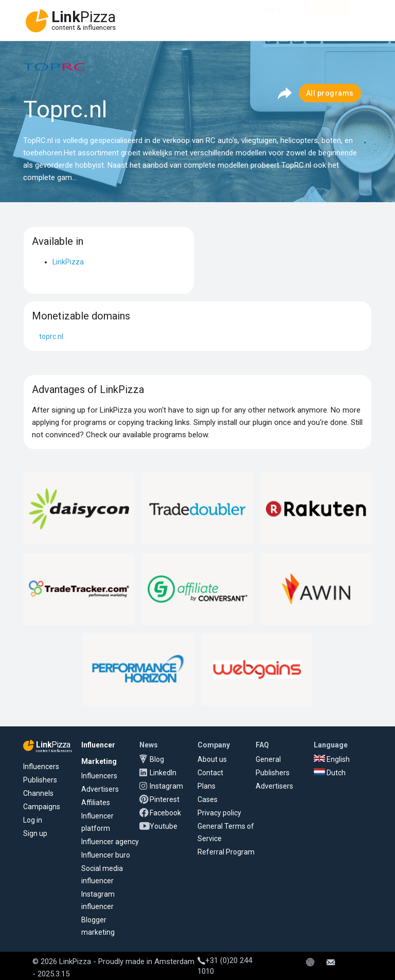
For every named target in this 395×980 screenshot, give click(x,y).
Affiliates (96, 803)
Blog (157, 759)
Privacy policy (219, 813)
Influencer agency (110, 842)
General (268, 759)
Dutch (330, 773)
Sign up (35, 833)
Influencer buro (106, 855)
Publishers (40, 780)
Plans (207, 786)
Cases (208, 799)
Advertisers (100, 789)
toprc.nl (51, 336)
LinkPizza (68, 262)
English (332, 759)
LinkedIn (163, 773)
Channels (38, 793)
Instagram (166, 786)
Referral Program (226, 852)
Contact (210, 773)
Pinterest (165, 799)
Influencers (41, 767)
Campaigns (42, 807)
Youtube (164, 826)
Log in (33, 820)
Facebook (165, 813)
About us (212, 759)
